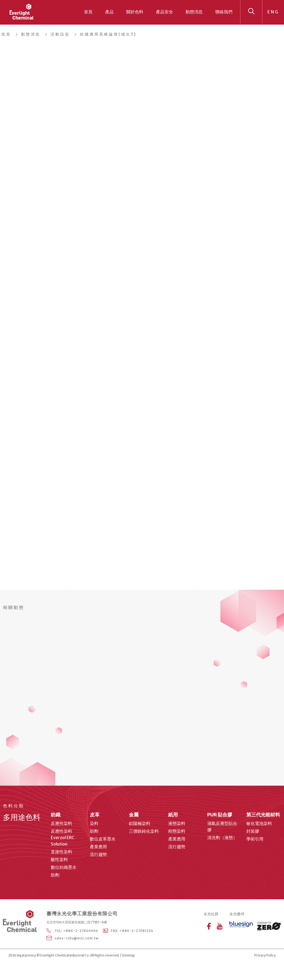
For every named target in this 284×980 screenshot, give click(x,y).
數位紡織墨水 (64, 867)
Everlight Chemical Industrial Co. (65, 955)
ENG (273, 12)
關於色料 (135, 12)
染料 (94, 823)
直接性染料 (62, 852)
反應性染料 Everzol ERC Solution (63, 838)
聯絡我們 (224, 12)
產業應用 (98, 847)
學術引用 (255, 839)
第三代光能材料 (263, 815)
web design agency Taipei (152, 956)
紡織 (56, 815)
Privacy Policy (265, 955)
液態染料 (177, 823)
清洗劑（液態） (222, 838)
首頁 (88, 12)
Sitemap (128, 955)
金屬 (134, 815)
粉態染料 (177, 831)
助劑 (55, 875)
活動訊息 (60, 34)
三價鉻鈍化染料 (144, 831)
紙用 (173, 815)
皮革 (95, 815)
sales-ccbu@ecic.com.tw (77, 938)
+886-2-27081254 (136, 931)
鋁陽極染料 (140, 823)
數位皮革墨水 (103, 839)
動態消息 (194, 12)
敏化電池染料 (259, 823)
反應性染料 (62, 823)
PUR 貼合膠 (220, 815)
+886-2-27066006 (81, 931)
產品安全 (164, 12)
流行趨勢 (98, 854)
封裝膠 (253, 831)
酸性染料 (59, 859)
